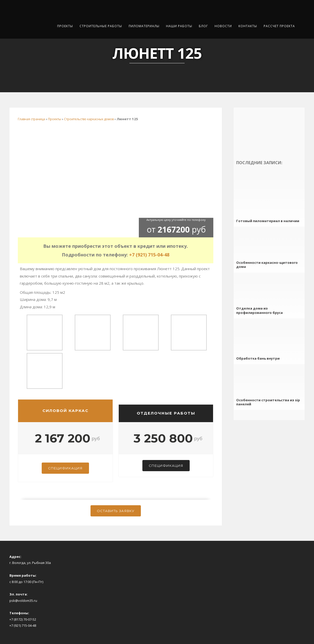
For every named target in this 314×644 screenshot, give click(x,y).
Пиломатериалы (144, 26)
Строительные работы (101, 26)
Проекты (65, 26)
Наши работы (179, 26)
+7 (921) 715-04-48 (149, 255)
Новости (223, 26)
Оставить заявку (116, 511)
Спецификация (65, 468)
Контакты (248, 26)
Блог (203, 26)
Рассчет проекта (279, 26)
